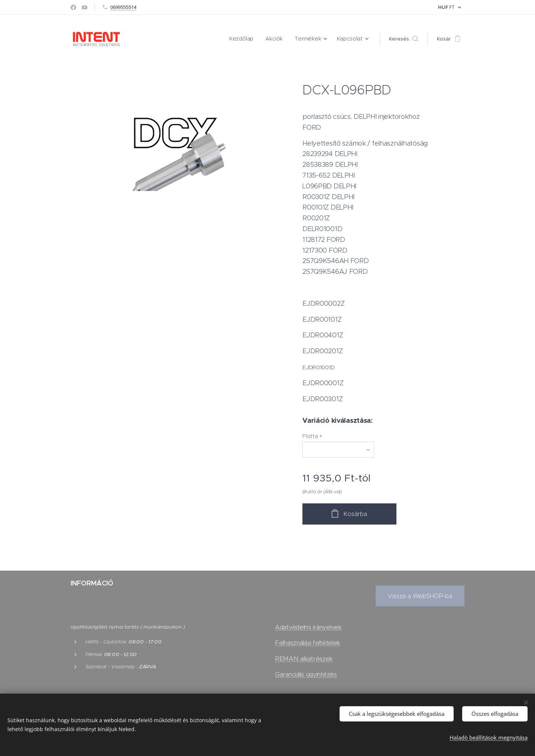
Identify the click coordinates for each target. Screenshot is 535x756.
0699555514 (123, 7)
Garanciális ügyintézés (306, 674)
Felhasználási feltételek (308, 643)
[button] (404, 39)
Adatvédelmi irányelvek (308, 627)
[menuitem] (249, 39)
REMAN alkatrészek (304, 659)
